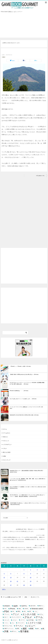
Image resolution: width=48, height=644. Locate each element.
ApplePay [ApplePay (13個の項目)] (24, 606)
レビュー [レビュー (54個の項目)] (31, 626)
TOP (12, 597)
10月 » (4, 589)
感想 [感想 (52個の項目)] (25, 629)
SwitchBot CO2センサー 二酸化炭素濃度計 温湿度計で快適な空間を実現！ (27, 471)
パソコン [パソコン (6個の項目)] (6, 623)
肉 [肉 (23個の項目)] (43, 629)
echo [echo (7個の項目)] (5, 609)
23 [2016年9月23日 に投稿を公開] (31, 581)
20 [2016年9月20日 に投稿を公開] (11, 581)
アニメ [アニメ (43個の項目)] (16, 614)
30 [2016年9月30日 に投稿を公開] (31, 585)
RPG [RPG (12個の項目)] (19, 611)
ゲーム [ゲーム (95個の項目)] (39, 617)
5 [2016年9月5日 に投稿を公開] (4, 574)
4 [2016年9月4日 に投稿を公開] (44, 570)
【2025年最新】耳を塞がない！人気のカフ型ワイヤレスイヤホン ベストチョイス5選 (28, 504)
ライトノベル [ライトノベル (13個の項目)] (8, 626)
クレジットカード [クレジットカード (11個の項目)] (16, 617)
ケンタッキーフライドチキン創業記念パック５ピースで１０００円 (26, 408)
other (4, 57)
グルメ (5, 448)
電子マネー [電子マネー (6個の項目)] (14, 631)
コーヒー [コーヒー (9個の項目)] (15, 620)
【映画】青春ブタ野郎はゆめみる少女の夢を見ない (24, 374)
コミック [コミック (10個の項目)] (7, 620)
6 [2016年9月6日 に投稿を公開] (11, 574)
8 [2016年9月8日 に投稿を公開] (24, 574)
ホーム (5, 429)
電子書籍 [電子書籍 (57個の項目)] (24, 631)
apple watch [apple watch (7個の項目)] (33, 606)
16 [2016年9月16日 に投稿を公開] (31, 577)
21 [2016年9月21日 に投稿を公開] (17, 581)
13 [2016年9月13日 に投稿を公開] (11, 577)
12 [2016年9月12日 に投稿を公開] (4, 577)
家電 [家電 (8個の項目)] (18, 629)
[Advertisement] (24, 26)
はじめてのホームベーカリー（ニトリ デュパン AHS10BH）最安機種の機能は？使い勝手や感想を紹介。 (27, 383)
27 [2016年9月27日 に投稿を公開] (11, 585)
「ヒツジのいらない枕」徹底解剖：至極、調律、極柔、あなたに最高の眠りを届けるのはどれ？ (28, 479)
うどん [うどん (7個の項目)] (36, 611)
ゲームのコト (7, 433)
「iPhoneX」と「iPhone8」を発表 (21, 366)
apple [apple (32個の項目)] (16, 606)
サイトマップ (7, 460)
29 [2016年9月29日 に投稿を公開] (24, 585)
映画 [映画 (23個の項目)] (32, 629)
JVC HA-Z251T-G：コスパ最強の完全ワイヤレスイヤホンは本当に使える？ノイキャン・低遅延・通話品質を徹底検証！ (27, 496)
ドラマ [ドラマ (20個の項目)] (40, 620)
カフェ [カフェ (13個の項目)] (41, 614)
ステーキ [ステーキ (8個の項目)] (23, 620)
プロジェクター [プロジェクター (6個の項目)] (21, 623)
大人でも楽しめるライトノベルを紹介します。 (23, 399)
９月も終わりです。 (41, 176)
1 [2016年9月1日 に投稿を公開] (24, 570)
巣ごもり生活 (7, 452)
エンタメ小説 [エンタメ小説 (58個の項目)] (29, 614)
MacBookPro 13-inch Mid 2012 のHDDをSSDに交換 (25, 415)
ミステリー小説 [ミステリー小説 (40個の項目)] (34, 623)
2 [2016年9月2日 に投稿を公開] (31, 570)
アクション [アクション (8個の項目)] (7, 614)
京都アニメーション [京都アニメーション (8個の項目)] (9, 629)
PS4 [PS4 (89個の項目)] (6, 611)
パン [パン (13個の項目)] (13, 623)
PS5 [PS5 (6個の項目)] (13, 611)
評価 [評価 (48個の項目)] (6, 631)
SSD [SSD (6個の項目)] (25, 611)
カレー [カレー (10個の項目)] (6, 617)
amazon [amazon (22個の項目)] (7, 606)
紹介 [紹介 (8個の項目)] (38, 629)
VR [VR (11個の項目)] (30, 611)
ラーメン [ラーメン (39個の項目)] (19, 626)
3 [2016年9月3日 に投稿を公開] (37, 570)
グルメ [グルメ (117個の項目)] (28, 617)
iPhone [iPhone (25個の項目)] (12, 609)
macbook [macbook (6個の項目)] (26, 609)
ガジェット (6, 441)
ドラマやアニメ (7, 445)
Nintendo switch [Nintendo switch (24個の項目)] (37, 609)
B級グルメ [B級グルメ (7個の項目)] (41, 606)
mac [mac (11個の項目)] (20, 609)
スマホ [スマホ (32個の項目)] (31, 620)
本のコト (6, 437)
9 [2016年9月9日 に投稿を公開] (31, 574)
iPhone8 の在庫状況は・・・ (19, 391)
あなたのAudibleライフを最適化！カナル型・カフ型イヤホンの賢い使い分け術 (28, 488)
